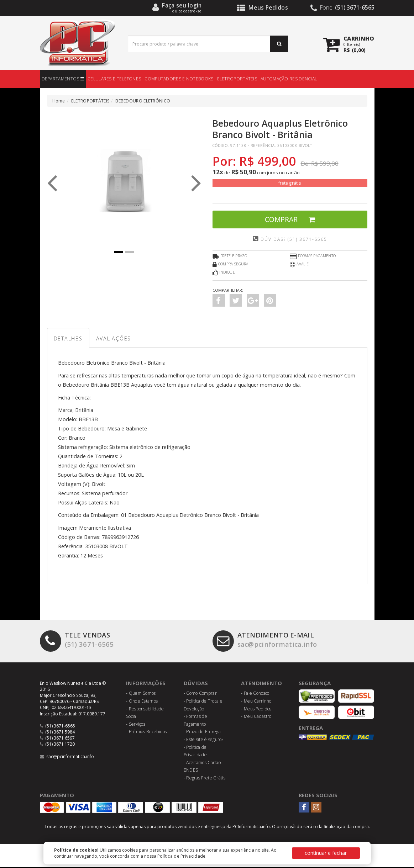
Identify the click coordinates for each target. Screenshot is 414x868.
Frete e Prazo (230, 256)
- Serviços (136, 725)
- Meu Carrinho (256, 702)
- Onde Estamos (142, 702)
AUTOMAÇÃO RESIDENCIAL (289, 79)
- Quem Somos (141, 694)
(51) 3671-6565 (77, 641)
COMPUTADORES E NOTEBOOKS (179, 79)
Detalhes (69, 339)
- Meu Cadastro (256, 717)
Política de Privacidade (182, 856)
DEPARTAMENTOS (63, 79)
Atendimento (261, 684)
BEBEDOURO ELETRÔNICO (143, 101)
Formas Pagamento (313, 256)
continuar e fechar (326, 853)
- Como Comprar (200, 694)
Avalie (299, 265)
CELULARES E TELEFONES (114, 79)
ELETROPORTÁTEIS (237, 79)
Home (59, 101)
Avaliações (118, 339)
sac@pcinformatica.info (267, 641)
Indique (224, 273)
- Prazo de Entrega (202, 733)
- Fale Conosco (255, 694)
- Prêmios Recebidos (146, 733)
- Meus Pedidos (256, 710)
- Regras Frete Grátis (205, 779)
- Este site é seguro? (203, 740)
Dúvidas (196, 684)
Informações (146, 684)
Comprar (290, 219)
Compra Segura (230, 265)
